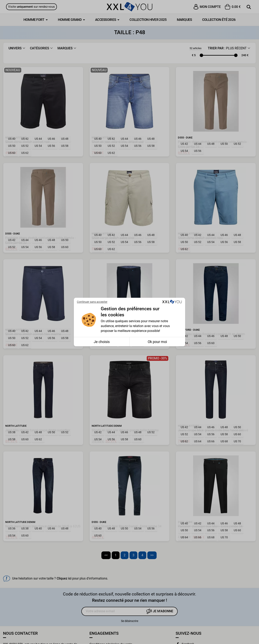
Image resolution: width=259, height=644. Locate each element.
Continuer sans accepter (92, 302)
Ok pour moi (157, 342)
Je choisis (102, 342)
